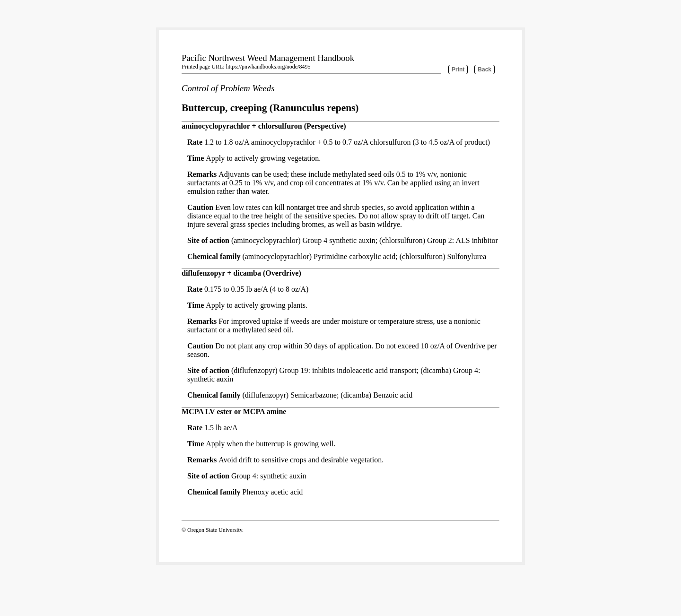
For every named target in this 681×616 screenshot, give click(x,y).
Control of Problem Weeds (228, 88)
